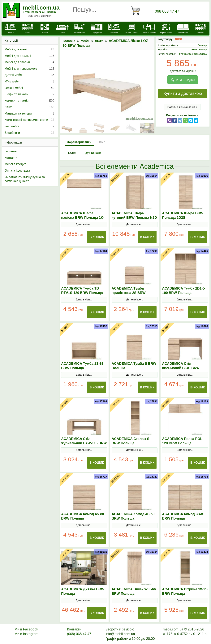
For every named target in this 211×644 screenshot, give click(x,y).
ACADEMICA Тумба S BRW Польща (134, 366)
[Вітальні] (114, 29)
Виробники (29, 133)
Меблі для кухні (29, 49)
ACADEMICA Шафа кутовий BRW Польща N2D (134, 215)
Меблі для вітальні (29, 56)
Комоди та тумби (29, 101)
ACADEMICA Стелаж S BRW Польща (130, 441)
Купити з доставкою (183, 93)
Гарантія (11, 151)
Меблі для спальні (29, 62)
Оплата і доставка (17, 171)
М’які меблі (29, 82)
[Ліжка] (62, 29)
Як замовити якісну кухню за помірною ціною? (25, 179)
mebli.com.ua (41, 8)
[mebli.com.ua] (10, 29)
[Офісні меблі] (166, 29)
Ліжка (99, 41)
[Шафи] (45, 29)
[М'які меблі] (183, 29)
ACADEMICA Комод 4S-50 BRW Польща (133, 516)
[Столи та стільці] (149, 29)
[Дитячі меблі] (80, 29)
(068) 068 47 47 (79, 634)
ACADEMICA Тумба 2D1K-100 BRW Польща (184, 291)
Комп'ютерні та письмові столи (29, 120)
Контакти (11, 158)
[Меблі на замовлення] (200, 31)
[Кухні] (28, 29)
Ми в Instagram (26, 634)
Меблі (85, 41)
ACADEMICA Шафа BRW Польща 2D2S (183, 215)
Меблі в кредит (15, 164)
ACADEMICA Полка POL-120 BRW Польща (183, 441)
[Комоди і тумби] (131, 29)
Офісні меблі (29, 88)
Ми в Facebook (26, 629)
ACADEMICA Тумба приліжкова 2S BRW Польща (129, 293)
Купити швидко (183, 80)
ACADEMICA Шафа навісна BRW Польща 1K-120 (83, 218)
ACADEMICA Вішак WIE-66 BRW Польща (134, 591)
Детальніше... (84, 224)
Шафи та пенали (29, 94)
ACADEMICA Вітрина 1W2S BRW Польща (185, 591)
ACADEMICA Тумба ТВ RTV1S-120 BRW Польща (82, 291)
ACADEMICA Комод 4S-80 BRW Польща (83, 516)
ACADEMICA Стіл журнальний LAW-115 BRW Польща (84, 443)
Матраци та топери (29, 114)
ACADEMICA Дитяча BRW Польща (83, 591)
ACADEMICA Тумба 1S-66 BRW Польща (82, 366)
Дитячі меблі (29, 75)
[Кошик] (137, 11)
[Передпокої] (97, 29)
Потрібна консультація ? (182, 107)
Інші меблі (29, 126)
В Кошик (97, 237)
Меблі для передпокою (29, 69)
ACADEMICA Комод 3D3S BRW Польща (183, 516)
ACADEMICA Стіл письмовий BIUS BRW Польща (181, 368)
